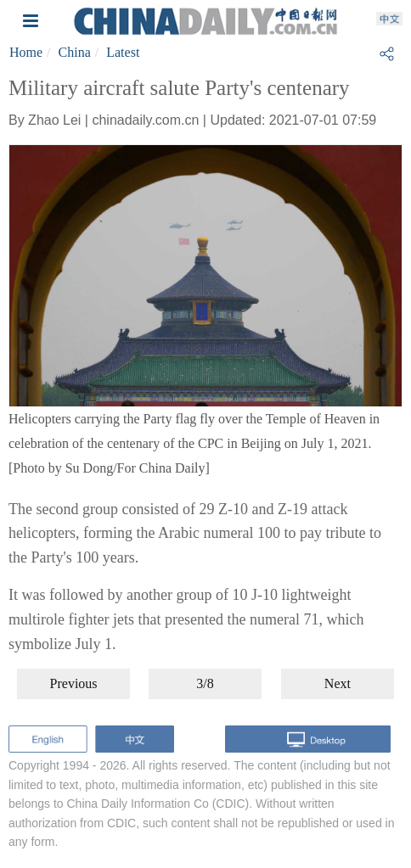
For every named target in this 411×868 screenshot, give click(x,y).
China (75, 52)
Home (26, 52)
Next (338, 683)
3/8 (205, 683)
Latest (123, 52)
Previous (74, 683)
